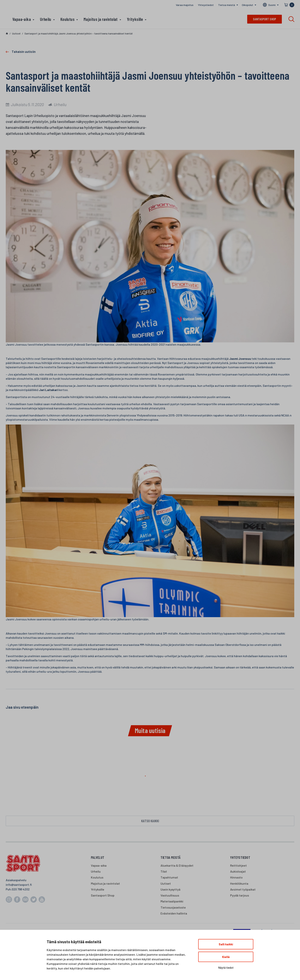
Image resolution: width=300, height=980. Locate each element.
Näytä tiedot (226, 968)
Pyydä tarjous (240, 895)
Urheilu (46, 19)
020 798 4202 (21, 889)
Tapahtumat (169, 877)
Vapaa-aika (22, 19)
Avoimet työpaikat (243, 889)
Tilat (164, 871)
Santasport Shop (103, 895)
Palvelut (98, 857)
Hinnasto (236, 877)
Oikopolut (247, 5)
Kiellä (226, 957)
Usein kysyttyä (170, 889)
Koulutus (67, 19)
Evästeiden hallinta (174, 913)
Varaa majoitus (185, 5)
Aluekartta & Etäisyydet (177, 865)
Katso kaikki (150, 821)
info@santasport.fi (19, 885)
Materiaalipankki (172, 901)
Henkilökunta (239, 883)
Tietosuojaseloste (173, 907)
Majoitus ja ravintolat (101, 19)
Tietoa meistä (227, 5)
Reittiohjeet (238, 865)
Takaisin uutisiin (24, 52)
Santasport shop (265, 19)
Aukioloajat (238, 871)
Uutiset (166, 883)
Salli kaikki (226, 944)
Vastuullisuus (170, 895)
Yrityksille (135, 19)
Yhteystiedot (206, 5)
